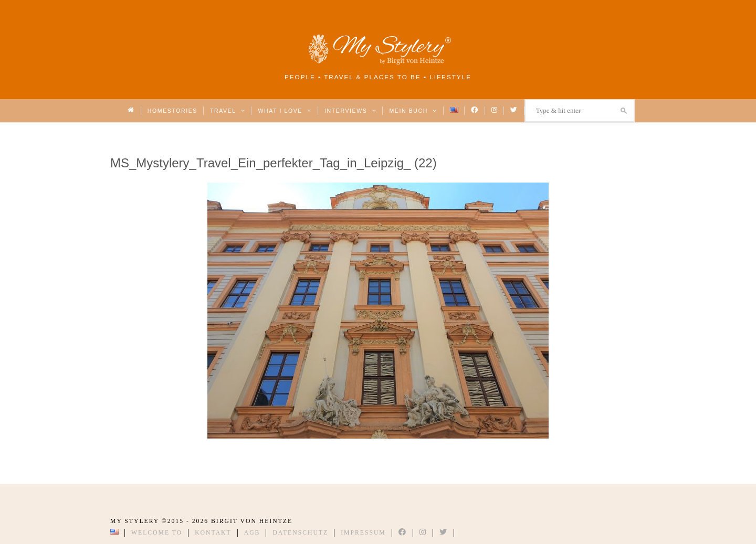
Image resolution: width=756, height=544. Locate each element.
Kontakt (213, 533)
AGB (252, 533)
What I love (285, 111)
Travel (228, 111)
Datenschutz (300, 533)
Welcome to (157, 533)
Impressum (363, 533)
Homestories (172, 111)
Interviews (350, 111)
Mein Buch (413, 111)
